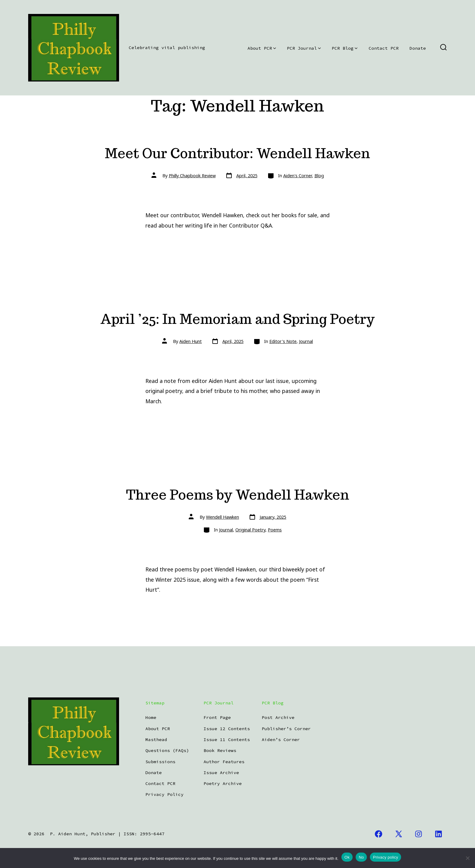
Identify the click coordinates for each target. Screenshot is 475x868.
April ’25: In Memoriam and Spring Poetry (237, 319)
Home (151, 717)
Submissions (160, 762)
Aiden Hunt (191, 341)
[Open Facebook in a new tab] (379, 834)
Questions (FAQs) (167, 750)
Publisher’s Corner (286, 729)
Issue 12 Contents (227, 729)
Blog (319, 176)
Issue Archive (221, 773)
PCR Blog (345, 48)
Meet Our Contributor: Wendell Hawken (237, 153)
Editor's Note (283, 341)
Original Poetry (250, 530)
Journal (306, 341)
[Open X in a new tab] (399, 834)
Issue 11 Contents (227, 740)
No (361, 857)
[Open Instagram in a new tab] (419, 834)
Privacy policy (385, 857)
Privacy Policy (164, 794)
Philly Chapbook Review (192, 176)
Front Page (217, 717)
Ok (347, 857)
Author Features (224, 762)
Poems (275, 530)
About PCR (262, 48)
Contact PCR (384, 48)
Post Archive (278, 717)
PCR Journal (304, 48)
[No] (467, 858)
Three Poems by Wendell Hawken (238, 495)
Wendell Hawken (223, 517)
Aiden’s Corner (281, 740)
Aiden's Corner (298, 176)
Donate (418, 48)
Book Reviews (220, 750)
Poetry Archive (223, 783)
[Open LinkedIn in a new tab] (438, 834)
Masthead (156, 740)
